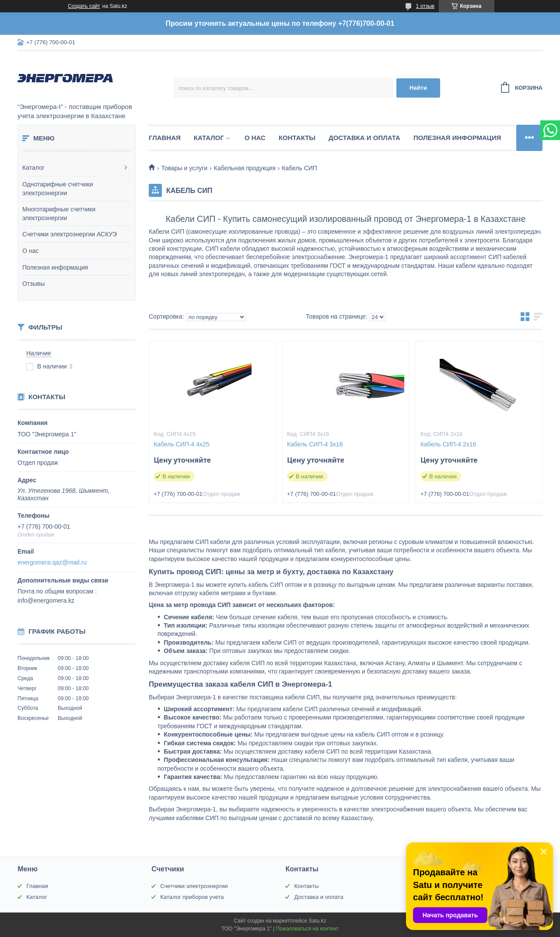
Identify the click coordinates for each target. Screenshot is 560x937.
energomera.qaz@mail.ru (52, 562)
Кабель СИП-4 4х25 (181, 444)
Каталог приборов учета (192, 897)
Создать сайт (84, 6)
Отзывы (33, 284)
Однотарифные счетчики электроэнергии (58, 189)
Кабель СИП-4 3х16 (315, 444)
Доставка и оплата (364, 138)
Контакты (297, 138)
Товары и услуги (184, 168)
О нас (30, 251)
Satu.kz (317, 921)
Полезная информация (55, 267)
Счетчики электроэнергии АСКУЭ (70, 234)
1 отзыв (425, 6)
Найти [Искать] (418, 88)
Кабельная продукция (245, 168)
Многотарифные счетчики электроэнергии (59, 214)
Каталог (33, 168)
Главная (165, 138)
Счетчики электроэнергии (194, 886)
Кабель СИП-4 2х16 (448, 444)
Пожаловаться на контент (307, 929)
